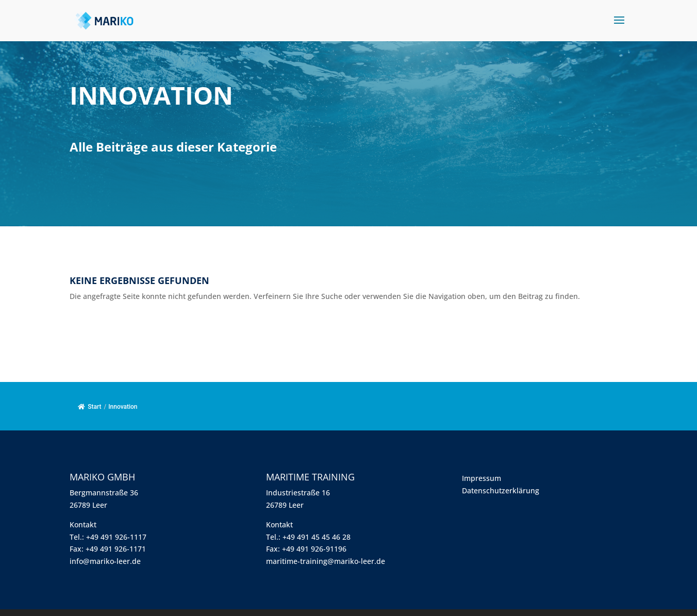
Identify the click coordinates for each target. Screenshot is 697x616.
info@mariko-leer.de (105, 561)
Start (89, 407)
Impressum (482, 478)
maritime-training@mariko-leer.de (326, 561)
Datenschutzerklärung (501, 490)
